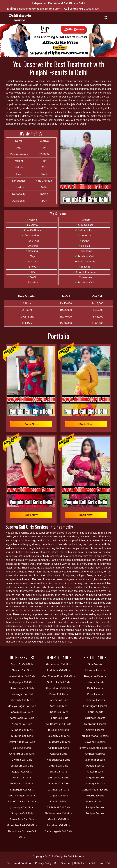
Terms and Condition (20, 863)
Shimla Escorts (95, 730)
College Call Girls (58, 748)
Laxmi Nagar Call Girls (22, 742)
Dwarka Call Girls (22, 760)
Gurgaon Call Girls (22, 813)
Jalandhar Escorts (95, 760)
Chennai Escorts (95, 700)
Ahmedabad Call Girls (58, 664)
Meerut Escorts (95, 795)
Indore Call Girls (58, 766)
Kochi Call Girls (58, 706)
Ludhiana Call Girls (59, 670)
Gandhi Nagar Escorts (95, 790)
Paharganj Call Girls (22, 790)
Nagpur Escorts (95, 777)
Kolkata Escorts (95, 682)
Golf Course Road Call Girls (58, 676)
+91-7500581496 (89, 9)
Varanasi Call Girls (58, 790)
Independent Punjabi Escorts (24, 579)
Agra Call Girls (58, 754)
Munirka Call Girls (22, 736)
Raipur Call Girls (59, 718)
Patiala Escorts (95, 766)
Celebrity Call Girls (58, 736)
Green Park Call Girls (22, 819)
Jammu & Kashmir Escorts (95, 748)
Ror (56, 863)
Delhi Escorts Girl (84, 863)
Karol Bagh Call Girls (22, 718)
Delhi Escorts (14, 81)
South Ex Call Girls (22, 664)
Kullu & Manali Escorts (95, 736)
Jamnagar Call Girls (22, 807)
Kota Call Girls (59, 801)
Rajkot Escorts (95, 771)
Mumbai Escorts (95, 670)
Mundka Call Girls (22, 730)
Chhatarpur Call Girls (22, 754)
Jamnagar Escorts (95, 783)
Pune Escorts (95, 694)
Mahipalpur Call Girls (22, 682)
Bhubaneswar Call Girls (58, 813)
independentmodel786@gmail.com (39, 9)
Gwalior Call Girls (58, 819)
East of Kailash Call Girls (22, 801)
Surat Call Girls (58, 771)
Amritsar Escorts (95, 754)
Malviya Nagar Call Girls (22, 706)
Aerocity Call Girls (22, 700)
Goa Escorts (95, 664)
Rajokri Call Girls (22, 771)
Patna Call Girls (58, 694)
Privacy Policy (43, 863)
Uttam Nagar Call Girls (22, 795)
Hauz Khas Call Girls (22, 688)
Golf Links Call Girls (59, 682)
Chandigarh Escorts (95, 706)
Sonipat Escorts (95, 813)
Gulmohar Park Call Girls (22, 825)
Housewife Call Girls (58, 742)
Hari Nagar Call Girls (22, 694)
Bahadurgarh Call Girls (58, 831)
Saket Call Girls (22, 748)
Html (100, 863)
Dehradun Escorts (95, 724)
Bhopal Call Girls (58, 712)
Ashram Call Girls (22, 724)
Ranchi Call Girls (58, 700)
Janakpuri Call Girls (22, 712)
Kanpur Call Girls (59, 795)
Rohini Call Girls (22, 777)
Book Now (31, 424)
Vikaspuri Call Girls (22, 766)
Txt (108, 863)
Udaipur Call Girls (59, 783)
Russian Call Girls (58, 730)
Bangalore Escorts (95, 676)
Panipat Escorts (95, 807)
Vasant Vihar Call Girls (22, 676)
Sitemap (66, 863)
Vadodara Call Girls (59, 760)
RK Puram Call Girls (22, 783)
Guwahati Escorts (95, 742)
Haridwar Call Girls (58, 825)
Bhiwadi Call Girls (22, 670)
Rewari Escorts (95, 801)
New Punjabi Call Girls (64, 638)
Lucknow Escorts (95, 718)
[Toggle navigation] (106, 17)
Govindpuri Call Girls (59, 688)
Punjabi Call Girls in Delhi (70, 116)
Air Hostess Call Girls (58, 724)
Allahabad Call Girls (58, 807)
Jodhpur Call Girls (58, 777)
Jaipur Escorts (95, 712)
